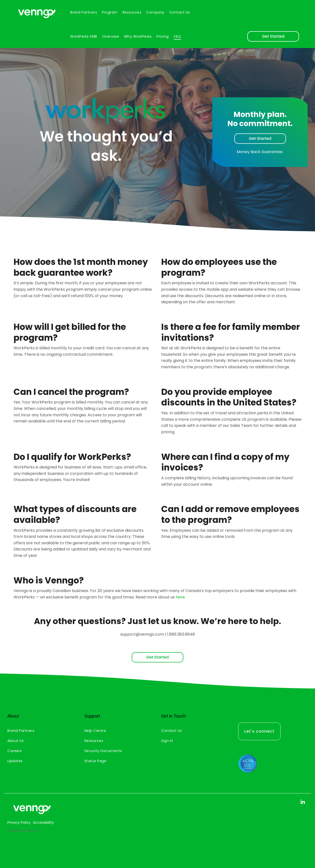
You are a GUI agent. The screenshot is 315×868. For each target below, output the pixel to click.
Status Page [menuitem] (95, 761)
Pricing (163, 36)
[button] (303, 803)
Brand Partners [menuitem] (21, 731)
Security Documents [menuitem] (103, 751)
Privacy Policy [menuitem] (19, 822)
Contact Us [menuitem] (172, 731)
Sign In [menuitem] (167, 741)
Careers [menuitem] (15, 751)
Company (155, 12)
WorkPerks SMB (84, 36)
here (180, 597)
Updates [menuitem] (15, 761)
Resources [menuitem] (94, 741)
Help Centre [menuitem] (95, 731)
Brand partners (84, 12)
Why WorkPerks (138, 36)
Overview (111, 36)
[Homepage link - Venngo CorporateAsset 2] (32, 814)
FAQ (177, 36)
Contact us (180, 12)
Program (110, 12)
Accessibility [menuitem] (43, 822)
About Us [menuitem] (16, 741)
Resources (132, 12)
